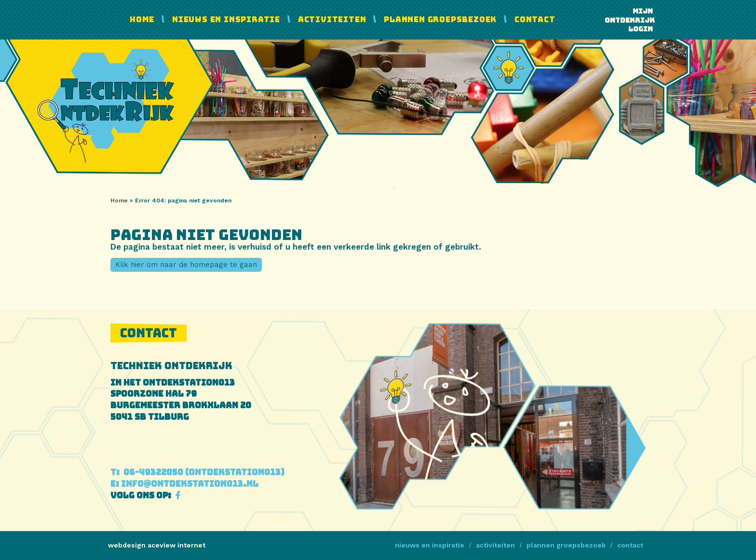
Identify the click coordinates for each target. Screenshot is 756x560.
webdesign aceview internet (157, 545)
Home (142, 20)
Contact (535, 20)
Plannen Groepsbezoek (440, 20)
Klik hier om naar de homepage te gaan (186, 265)
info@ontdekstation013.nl (184, 484)
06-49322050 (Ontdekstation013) (197, 472)
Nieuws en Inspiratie (226, 20)
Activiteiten (332, 20)
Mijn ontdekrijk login (629, 20)
